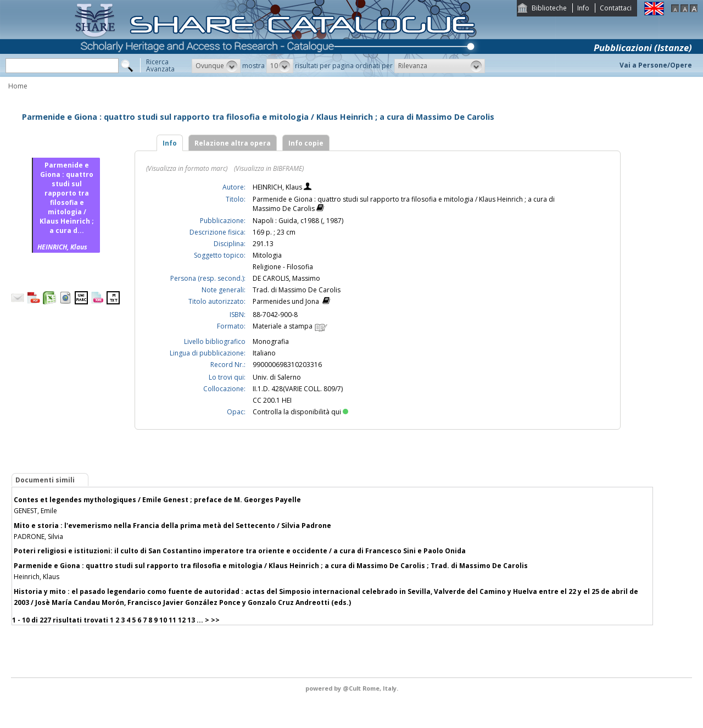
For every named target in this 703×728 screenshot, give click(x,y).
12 (182, 620)
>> (215, 620)
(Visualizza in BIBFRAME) (269, 168)
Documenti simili (45, 480)
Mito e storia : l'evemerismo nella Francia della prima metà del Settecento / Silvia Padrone (172, 526)
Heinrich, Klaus (37, 577)
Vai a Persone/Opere (656, 65)
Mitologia (267, 255)
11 (172, 620)
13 (191, 620)
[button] (216, 66)
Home (18, 86)
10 (163, 620)
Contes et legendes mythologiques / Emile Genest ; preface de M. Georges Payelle (157, 500)
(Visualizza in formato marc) (187, 168)
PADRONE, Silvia (38, 537)
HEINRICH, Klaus (278, 187)
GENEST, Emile (35, 511)
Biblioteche (549, 8)
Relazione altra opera (233, 143)
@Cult (353, 688)
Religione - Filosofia (283, 267)
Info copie (306, 143)
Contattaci (616, 8)
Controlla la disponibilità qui (300, 412)
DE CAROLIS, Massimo (286, 278)
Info (583, 8)
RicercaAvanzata (160, 65)
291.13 (263, 244)
